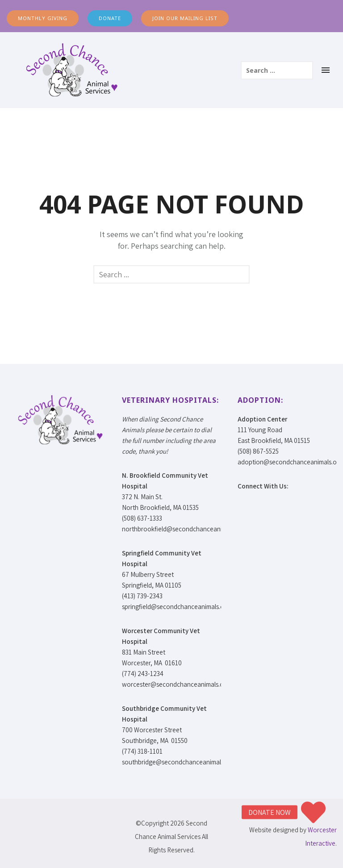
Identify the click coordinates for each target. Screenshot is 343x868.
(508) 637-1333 (142, 518)
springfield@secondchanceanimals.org (176, 607)
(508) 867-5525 (258, 451)
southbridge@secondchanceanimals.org (178, 762)
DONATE (110, 18)
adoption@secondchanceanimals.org (290, 462)
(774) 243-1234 (143, 674)
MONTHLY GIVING (43, 18)
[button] (314, 812)
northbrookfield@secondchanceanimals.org (184, 529)
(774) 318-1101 (142, 751)
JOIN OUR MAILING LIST (185, 18)
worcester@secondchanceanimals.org (176, 684)
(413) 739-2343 (142, 596)
